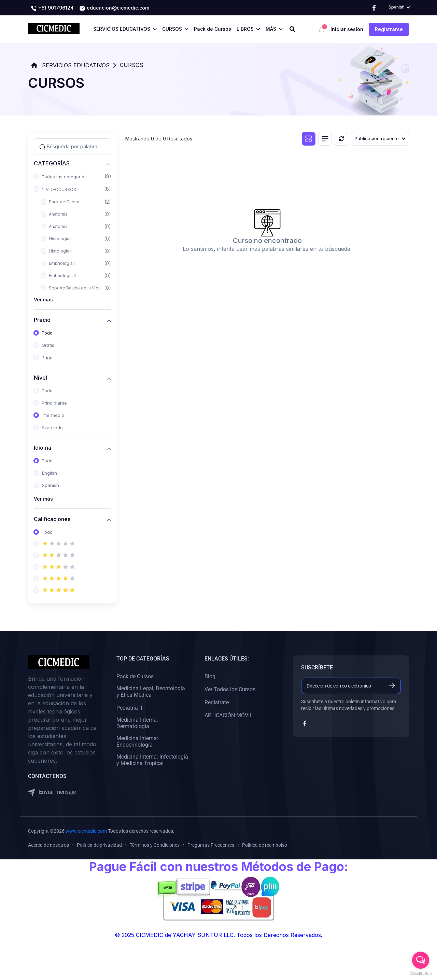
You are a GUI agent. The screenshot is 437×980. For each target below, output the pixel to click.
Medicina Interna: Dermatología (137, 723)
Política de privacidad (99, 845)
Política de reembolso (265, 845)
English (50, 473)
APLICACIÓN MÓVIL (229, 715)
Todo (47, 333)
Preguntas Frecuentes (211, 845)
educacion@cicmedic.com (114, 8)
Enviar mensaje (52, 792)
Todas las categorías (64, 177)
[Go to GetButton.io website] (421, 973)
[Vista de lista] (325, 139)
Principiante (54, 403)
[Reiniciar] (341, 139)
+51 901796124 (52, 8)
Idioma (43, 447)
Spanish (51, 485)
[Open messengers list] (421, 960)
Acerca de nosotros (48, 845)
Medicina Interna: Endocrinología (137, 741)
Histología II (61, 251)
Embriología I (62, 263)
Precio (42, 320)
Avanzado (52, 427)
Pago (47, 357)
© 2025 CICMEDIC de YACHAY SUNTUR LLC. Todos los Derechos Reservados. (218, 935)
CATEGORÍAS (52, 163)
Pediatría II (129, 708)
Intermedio (53, 415)
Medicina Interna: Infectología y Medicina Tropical (152, 760)
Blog (210, 676)
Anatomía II (60, 226)
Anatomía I (59, 214)
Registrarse (389, 29)
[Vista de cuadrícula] (309, 139)
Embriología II (62, 276)
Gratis (48, 345)
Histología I (60, 239)
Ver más (43, 300)
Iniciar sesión (347, 29)
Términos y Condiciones (155, 845)
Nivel (40, 377)
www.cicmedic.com (86, 831)
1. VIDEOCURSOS (59, 189)
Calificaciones (52, 519)
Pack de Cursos (65, 202)
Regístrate (217, 702)
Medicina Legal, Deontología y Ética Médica (151, 692)
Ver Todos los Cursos (230, 689)
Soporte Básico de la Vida (75, 288)
